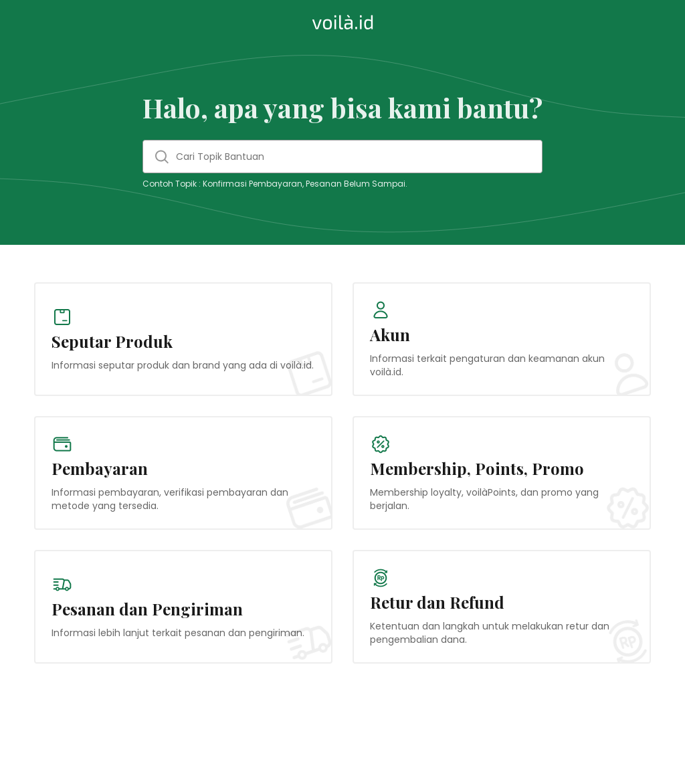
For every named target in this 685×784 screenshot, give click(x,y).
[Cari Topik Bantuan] (342, 157)
